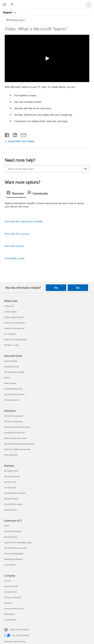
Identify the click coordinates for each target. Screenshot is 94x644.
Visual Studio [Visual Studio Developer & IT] (10, 565)
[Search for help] (12, 5)
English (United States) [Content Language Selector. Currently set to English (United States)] (19, 629)
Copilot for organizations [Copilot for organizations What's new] (15, 323)
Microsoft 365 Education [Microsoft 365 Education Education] (15, 433)
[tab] (16, 194)
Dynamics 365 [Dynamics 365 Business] (10, 482)
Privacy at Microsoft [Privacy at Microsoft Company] (13, 597)
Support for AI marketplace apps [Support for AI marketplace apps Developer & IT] (18, 542)
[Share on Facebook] (7, 134)
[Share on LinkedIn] (14, 134)
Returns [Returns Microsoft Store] (8, 378)
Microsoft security (14, 246)
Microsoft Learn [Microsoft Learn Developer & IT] (11, 537)
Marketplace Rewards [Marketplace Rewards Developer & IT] (13, 559)
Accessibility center (15, 258)
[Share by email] (22, 134)
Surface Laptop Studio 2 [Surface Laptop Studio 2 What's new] (14, 317)
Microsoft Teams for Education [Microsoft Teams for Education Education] (17, 427)
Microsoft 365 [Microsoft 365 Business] (10, 487)
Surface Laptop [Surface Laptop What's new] (10, 312)
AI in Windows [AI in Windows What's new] (10, 334)
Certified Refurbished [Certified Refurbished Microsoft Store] (13, 389)
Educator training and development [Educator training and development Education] (19, 444)
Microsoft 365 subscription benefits (24, 221)
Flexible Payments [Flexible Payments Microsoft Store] (12, 400)
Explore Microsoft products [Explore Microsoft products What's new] (16, 339)
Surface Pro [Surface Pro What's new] (9, 306)
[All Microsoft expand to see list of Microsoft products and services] (4, 5)
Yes (56, 288)
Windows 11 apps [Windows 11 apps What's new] (12, 345)
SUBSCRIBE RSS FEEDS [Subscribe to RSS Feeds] (21, 141)
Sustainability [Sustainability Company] (10, 620)
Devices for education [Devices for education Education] (13, 421)
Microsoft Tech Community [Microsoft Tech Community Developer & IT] (16, 548)
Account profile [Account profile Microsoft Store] (11, 361)
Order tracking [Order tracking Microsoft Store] (10, 383)
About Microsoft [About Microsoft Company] (11, 586)
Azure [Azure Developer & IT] (7, 526)
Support (8, 12)
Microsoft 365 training (17, 234)
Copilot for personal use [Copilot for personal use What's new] (14, 328)
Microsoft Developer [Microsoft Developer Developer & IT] (13, 531)
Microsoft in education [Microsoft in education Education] (14, 416)
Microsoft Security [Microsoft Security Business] (12, 476)
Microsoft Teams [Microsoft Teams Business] (11, 499)
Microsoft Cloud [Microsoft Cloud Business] (11, 471)
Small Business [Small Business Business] (10, 510)
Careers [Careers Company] (8, 581)
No (78, 288)
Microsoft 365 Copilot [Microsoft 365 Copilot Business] (13, 504)
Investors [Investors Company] (8, 603)
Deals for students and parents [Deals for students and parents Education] (17, 449)
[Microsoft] (47, 3)
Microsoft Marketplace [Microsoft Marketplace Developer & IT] (14, 554)
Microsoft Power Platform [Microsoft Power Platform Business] (15, 493)
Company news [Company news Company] (11, 592)
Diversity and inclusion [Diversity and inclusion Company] (14, 608)
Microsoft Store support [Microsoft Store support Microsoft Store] (14, 372)
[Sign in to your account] (88, 5)
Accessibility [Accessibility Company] (9, 614)
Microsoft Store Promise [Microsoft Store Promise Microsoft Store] (14, 394)
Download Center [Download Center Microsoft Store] (12, 366)
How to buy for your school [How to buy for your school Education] (15, 438)
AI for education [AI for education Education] (11, 455)
